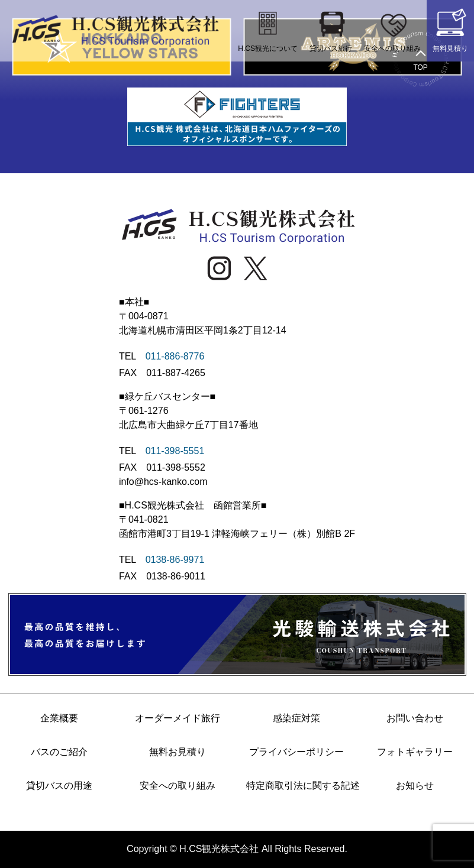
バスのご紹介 (59, 752)
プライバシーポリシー (296, 752)
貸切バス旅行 (331, 29)
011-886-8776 (175, 356)
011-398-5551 (175, 451)
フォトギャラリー (415, 752)
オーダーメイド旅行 (178, 718)
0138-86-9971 (175, 560)
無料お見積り (178, 752)
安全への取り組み (392, 29)
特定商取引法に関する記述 (296, 786)
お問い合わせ (415, 718)
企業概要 (59, 718)
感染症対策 (296, 718)
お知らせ (415, 786)
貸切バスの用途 (59, 786)
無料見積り (450, 29)
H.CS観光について (268, 29)
